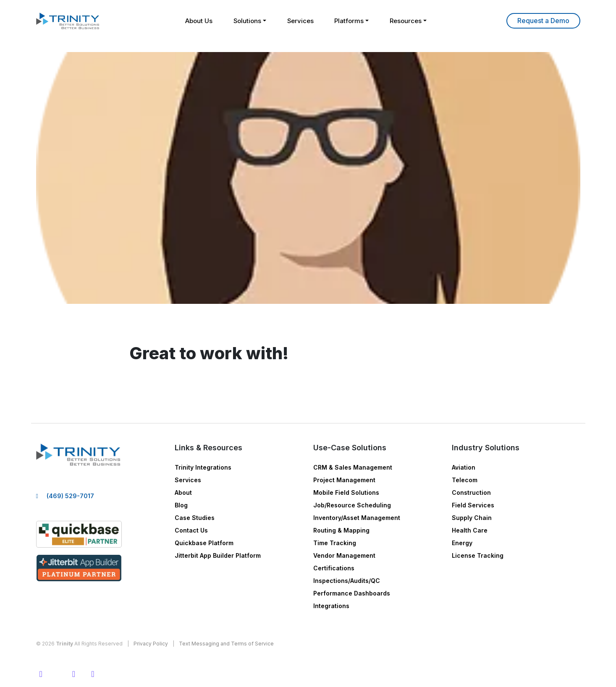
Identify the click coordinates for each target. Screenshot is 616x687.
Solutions (247, 21)
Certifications (334, 568)
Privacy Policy (151, 644)
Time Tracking (335, 543)
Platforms (350, 21)
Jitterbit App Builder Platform (218, 555)
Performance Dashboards (352, 593)
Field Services (473, 505)
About (183, 492)
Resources (406, 21)
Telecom (465, 480)
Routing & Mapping (341, 530)
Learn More (543, 21)
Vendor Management (344, 555)
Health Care (470, 530)
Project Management (344, 480)
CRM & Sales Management (353, 467)
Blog (181, 505)
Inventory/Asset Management (357, 518)
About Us (198, 21)
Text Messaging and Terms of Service (226, 644)
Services (301, 21)
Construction (471, 492)
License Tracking (478, 555)
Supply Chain (472, 518)
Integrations (331, 606)
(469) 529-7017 (70, 496)
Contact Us (191, 530)
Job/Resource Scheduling (352, 505)
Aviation (464, 467)
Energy (462, 543)
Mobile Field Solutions (346, 492)
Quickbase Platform (204, 543)
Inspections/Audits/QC (347, 581)
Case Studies (195, 518)
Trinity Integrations (203, 467)
